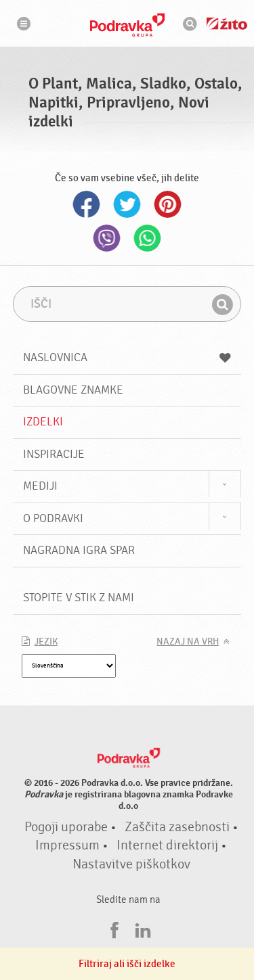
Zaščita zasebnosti (177, 827)
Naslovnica (127, 357)
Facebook (87, 204)
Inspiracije (54, 454)
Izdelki (43, 422)
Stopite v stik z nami (79, 598)
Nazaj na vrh (188, 642)
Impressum (67, 845)
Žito (227, 24)
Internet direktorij (167, 845)
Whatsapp (148, 238)
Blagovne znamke (73, 390)
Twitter (127, 204)
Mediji (40, 486)
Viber (107, 238)
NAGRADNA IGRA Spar (79, 550)
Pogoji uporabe (66, 827)
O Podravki (53, 518)
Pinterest (168, 204)
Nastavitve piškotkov (131, 864)
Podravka (127, 25)
